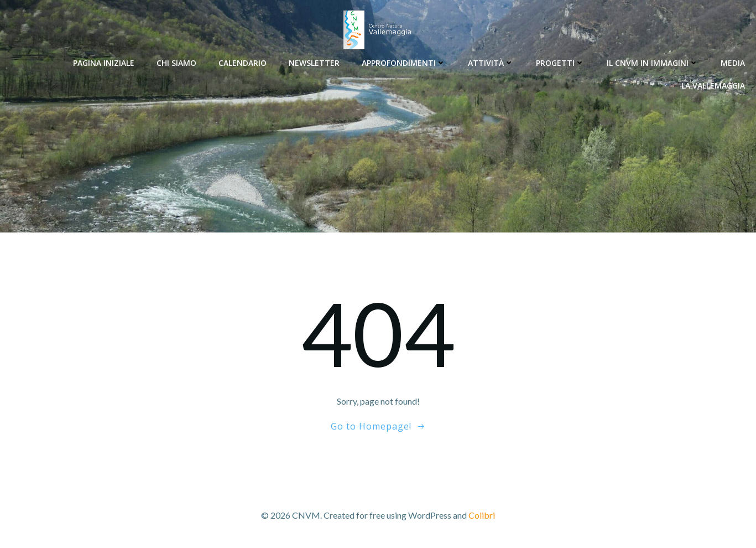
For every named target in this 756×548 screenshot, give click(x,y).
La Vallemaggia (713, 86)
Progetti (560, 63)
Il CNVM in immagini (653, 63)
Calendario (243, 63)
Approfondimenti (404, 63)
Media (733, 63)
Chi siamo (176, 63)
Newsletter (314, 63)
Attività (491, 63)
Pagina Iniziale (104, 63)
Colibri (482, 515)
